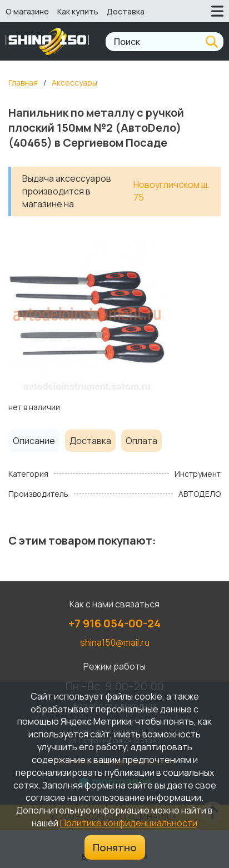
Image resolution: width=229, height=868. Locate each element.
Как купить (78, 11)
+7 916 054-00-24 (114, 623)
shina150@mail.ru (115, 642)
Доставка (126, 11)
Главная (23, 83)
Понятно (115, 847)
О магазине (27, 11)
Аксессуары (74, 83)
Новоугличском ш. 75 (171, 191)
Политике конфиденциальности (129, 823)
